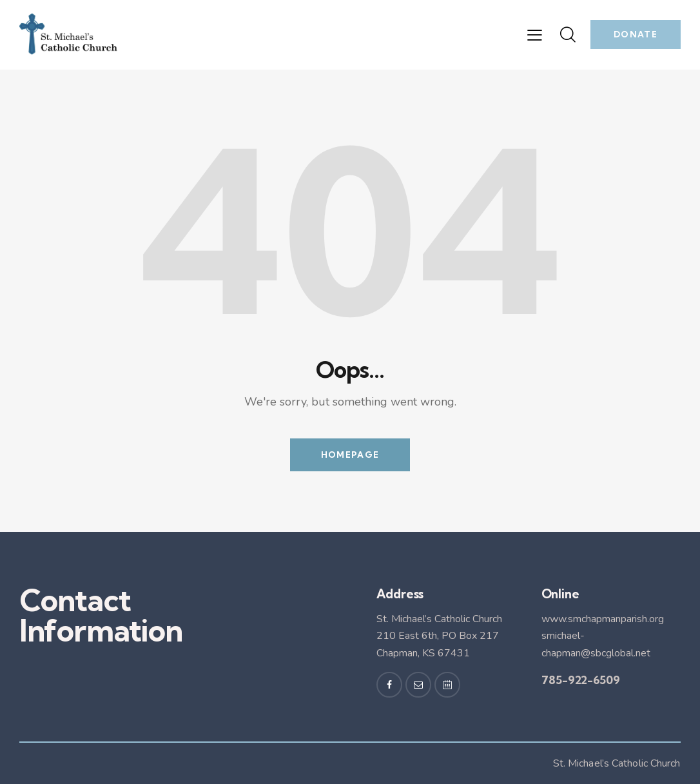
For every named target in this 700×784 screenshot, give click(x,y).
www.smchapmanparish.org (603, 619)
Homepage (350, 455)
